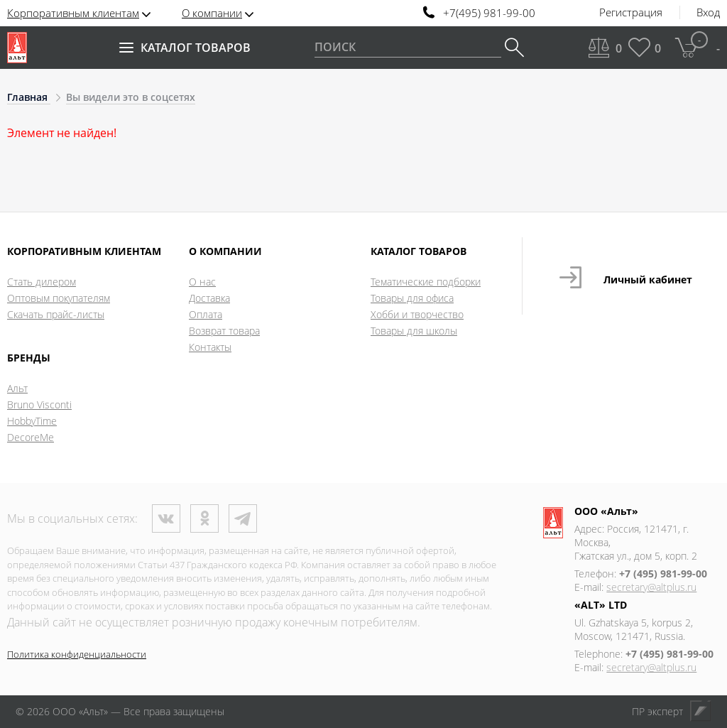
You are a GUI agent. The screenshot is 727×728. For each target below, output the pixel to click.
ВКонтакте (166, 518)
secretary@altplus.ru (651, 587)
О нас (202, 282)
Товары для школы (414, 331)
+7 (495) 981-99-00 (663, 574)
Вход (708, 13)
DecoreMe (31, 437)
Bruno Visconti (39, 404)
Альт (17, 388)
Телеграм (243, 518)
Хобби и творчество (417, 314)
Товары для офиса (412, 298)
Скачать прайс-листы (56, 314)
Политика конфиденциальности (77, 654)
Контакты (210, 347)
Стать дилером (42, 282)
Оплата (206, 314)
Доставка (209, 298)
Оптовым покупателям (59, 298)
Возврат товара (224, 331)
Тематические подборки (426, 282)
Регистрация (631, 13)
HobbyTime (32, 421)
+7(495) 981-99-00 (489, 13)
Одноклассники (204, 518)
